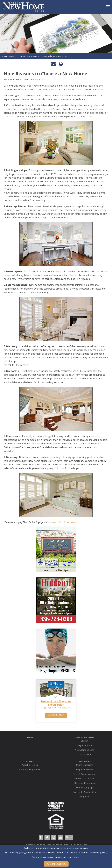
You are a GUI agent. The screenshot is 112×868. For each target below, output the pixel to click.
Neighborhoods (85, 745)
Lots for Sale (85, 754)
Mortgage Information (85, 783)
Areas (30, 737)
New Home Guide (85, 737)
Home (5, 56)
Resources (13, 56)
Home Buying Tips (26, 56)
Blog (69, 837)
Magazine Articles (85, 769)
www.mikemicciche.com (64, 522)
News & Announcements (85, 774)
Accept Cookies (56, 864)
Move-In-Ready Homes (30, 769)
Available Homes (30, 765)
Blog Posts (85, 797)
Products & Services (85, 778)
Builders (85, 741)
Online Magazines (85, 765)
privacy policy (73, 857)
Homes (30, 761)
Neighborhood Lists (85, 750)
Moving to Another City (85, 792)
